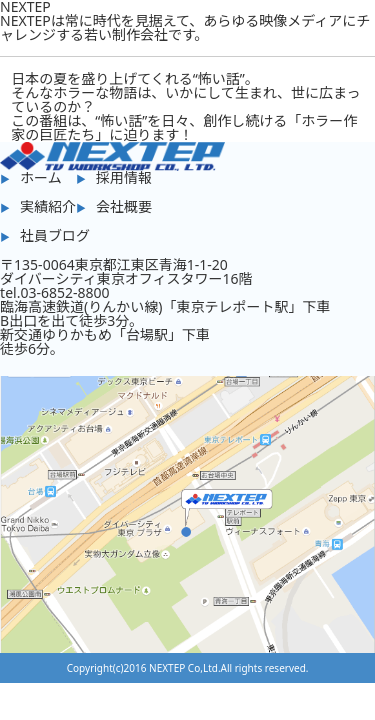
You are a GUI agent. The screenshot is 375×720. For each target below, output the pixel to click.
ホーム (41, 177)
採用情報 (124, 177)
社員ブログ (55, 235)
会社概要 (124, 206)
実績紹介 (48, 206)
